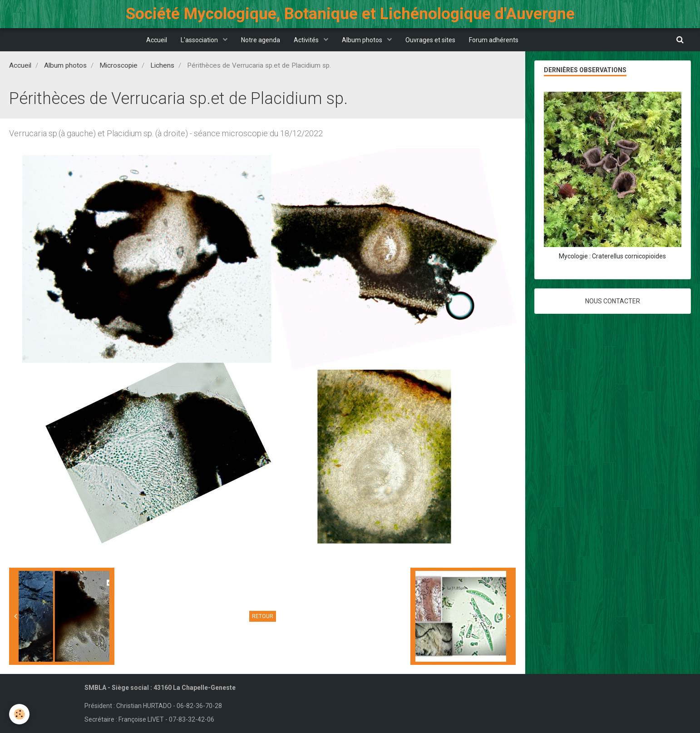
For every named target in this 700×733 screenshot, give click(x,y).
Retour (263, 616)
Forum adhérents (494, 40)
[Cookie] (19, 714)
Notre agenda (261, 40)
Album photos (363, 40)
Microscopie (118, 65)
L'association (200, 40)
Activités (307, 40)
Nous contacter (613, 301)
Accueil (157, 40)
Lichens (162, 65)
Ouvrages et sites (430, 40)
